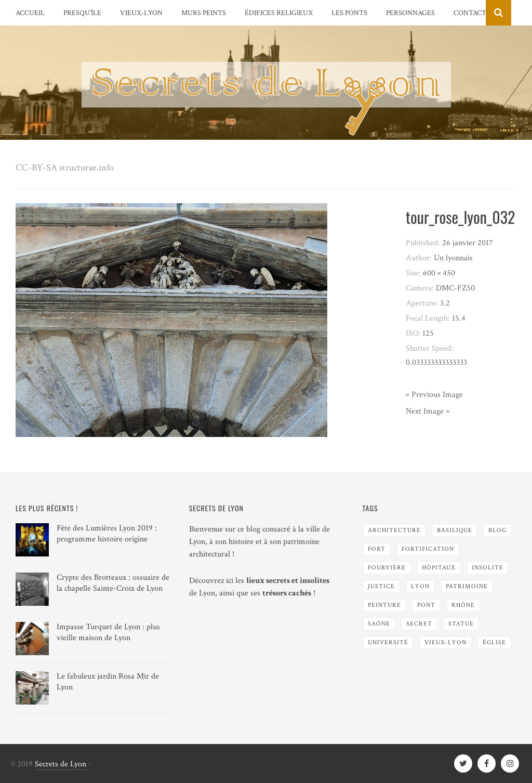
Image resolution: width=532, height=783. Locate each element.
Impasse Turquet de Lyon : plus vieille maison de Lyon (108, 632)
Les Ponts (349, 13)
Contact (470, 13)
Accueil (30, 13)
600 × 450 (439, 273)
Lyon (420, 586)
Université (388, 642)
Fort (377, 549)
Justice (381, 586)
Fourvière (387, 568)
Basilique (455, 530)
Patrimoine (467, 586)
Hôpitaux (439, 568)
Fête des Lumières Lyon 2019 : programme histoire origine (107, 534)
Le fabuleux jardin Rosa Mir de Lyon (108, 682)
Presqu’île (82, 13)
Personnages (410, 13)
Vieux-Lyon (141, 13)
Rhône (463, 605)
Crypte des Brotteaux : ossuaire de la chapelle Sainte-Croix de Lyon (113, 583)
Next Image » (428, 411)
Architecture (394, 530)
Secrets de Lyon (61, 764)
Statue (461, 624)
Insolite (488, 568)
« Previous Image (434, 395)
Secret (419, 624)
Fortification (428, 549)
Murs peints (204, 13)
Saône (379, 624)
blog (497, 530)
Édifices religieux (279, 13)
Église (494, 642)
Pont (426, 605)
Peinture (384, 605)
